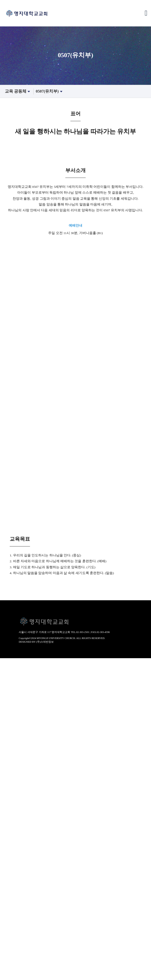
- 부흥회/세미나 (12, 822)
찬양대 (5, 780)
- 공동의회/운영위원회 (18, 702)
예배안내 (7, 692)
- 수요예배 (8, 775)
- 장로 (5, 723)
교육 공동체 (18, 91)
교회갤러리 (9, 936)
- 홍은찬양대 (10, 796)
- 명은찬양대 (10, 785)
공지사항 (7, 946)
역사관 (5, 676)
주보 (4, 925)
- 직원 (5, 733)
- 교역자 (7, 718)
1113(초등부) (10, 847)
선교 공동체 (10, 967)
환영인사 (7, 666)
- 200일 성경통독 (13, 915)
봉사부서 (7, 956)
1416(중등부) (10, 853)
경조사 (5, 931)
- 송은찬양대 (10, 806)
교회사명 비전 (11, 671)
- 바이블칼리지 (12, 899)
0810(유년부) (10, 842)
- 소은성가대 (10, 811)
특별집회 (7, 816)
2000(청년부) (10, 863)
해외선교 (7, 977)
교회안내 (7, 661)
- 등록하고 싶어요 (14, 744)
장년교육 (7, 889)
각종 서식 (8, 941)
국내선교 (7, 972)
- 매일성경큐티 (12, 910)
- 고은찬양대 (10, 801)
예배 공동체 (10, 754)
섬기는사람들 (11, 712)
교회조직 (7, 697)
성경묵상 (7, 905)
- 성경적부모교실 (14, 894)
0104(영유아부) (12, 832)
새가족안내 (9, 738)
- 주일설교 (8, 764)
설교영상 (7, 759)
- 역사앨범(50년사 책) (17, 687)
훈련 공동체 (10, 879)
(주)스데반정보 (45, 642)
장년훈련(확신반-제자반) (20, 884)
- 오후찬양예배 (12, 770)
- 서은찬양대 (10, 790)
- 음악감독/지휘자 (14, 728)
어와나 (5, 868)
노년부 (5, 873)
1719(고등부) (10, 858)
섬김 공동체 (10, 951)
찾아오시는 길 (11, 749)
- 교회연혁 (8, 681)
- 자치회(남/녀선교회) (17, 707)
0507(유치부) (50, 91)
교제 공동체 (10, 920)
